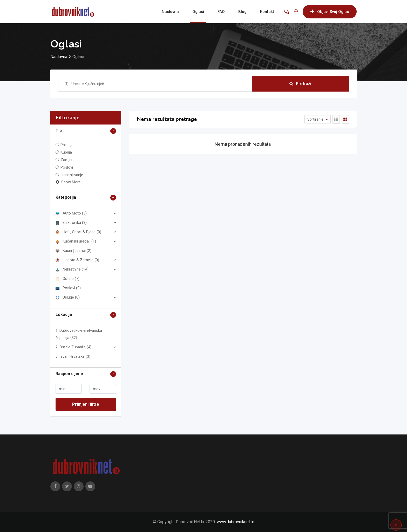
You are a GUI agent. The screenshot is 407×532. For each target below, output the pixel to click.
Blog (242, 12)
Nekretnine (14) (72, 269)
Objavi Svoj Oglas (330, 12)
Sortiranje (316, 119)
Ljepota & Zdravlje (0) (77, 260)
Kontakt (267, 12)
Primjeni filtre (86, 404)
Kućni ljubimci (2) (73, 251)
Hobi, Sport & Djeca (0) (78, 232)
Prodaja (67, 145)
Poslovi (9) (68, 288)
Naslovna (170, 12)
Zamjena (68, 160)
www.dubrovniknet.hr (235, 522)
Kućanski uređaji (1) (76, 241)
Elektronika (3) (71, 223)
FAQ (221, 12)
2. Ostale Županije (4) (73, 347)
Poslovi (67, 167)
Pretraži (300, 84)
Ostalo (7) (67, 279)
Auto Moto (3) (71, 213)
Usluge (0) (68, 297)
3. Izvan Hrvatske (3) (73, 356)
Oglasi (198, 12)
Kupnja (66, 152)
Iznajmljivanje (72, 175)
